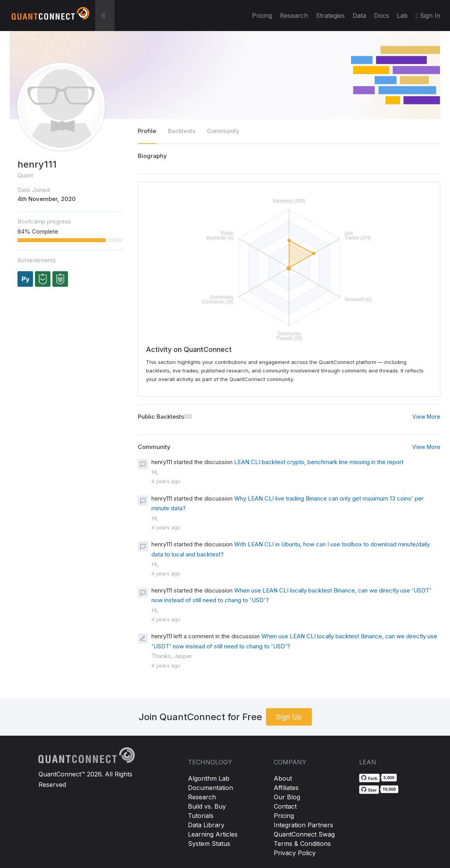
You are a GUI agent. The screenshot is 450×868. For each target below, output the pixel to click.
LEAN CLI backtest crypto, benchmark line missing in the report (319, 462)
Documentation (210, 788)
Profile (147, 131)
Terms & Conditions (302, 844)
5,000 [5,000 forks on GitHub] (389, 777)
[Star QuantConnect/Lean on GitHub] (369, 790)
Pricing (262, 16)
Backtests (182, 131)
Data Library (206, 825)
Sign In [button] (428, 16)
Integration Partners (303, 825)
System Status (209, 844)
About (283, 778)
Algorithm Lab (209, 778)
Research (294, 16)
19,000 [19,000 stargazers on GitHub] (389, 789)
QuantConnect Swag (304, 834)
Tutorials (201, 816)
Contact (285, 806)
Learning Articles (213, 834)
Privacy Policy (295, 853)
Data (359, 16)
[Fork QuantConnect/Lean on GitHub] (370, 778)
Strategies (330, 16)
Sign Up (289, 717)
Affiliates (286, 788)
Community (223, 131)
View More (426, 417)
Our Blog (287, 797)
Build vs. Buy (207, 806)
